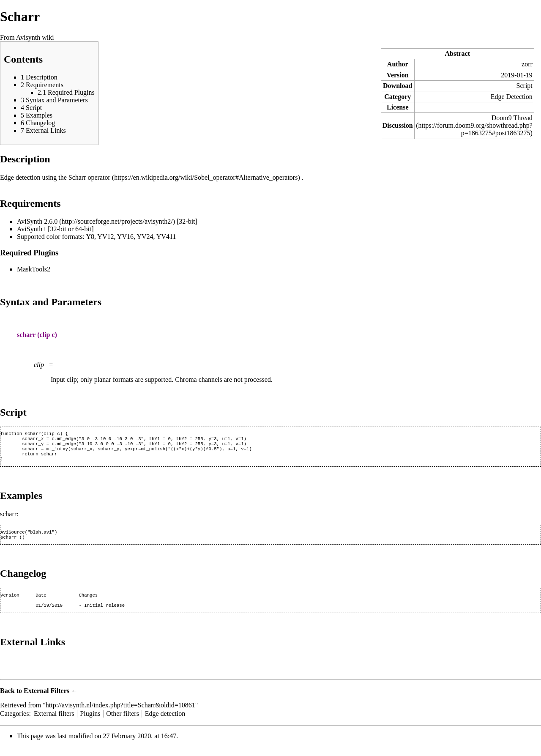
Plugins (90, 723)
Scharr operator (89, 177)
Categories (14, 723)
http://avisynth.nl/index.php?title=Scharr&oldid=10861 (120, 714)
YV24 (145, 237)
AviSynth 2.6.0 (37, 221)
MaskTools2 (34, 269)
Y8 (90, 237)
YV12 (105, 237)
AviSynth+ (31, 229)
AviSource (13, 538)
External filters (54, 723)
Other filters (123, 723)
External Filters (46, 700)
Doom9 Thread (512, 118)
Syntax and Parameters (51, 302)
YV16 (125, 237)
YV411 (166, 237)
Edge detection (165, 723)
